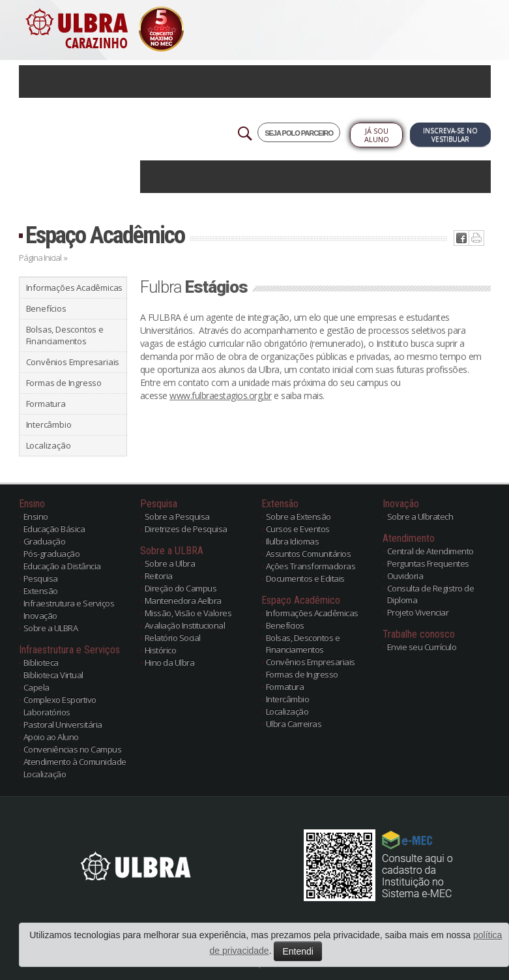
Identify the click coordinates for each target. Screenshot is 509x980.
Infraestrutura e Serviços (69, 603)
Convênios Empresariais (73, 362)
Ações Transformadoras (311, 566)
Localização (49, 445)
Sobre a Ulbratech (420, 516)
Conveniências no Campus (73, 749)
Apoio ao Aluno (51, 737)
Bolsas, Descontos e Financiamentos (65, 335)
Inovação (40, 616)
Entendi (298, 951)
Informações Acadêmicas (75, 288)
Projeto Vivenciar (418, 612)
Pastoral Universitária (63, 724)
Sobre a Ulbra (170, 563)
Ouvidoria (405, 576)
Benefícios (46, 308)
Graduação (45, 541)
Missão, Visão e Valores (188, 613)
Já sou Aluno (377, 135)
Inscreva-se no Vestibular (450, 135)
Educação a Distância (62, 566)
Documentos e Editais (305, 578)
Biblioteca (41, 662)
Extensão (41, 591)
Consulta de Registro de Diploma (431, 594)
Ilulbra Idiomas (293, 541)
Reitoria (159, 576)
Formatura (46, 404)
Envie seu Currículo (422, 647)
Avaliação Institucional (185, 625)
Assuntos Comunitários (309, 554)
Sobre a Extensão (298, 516)
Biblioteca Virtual (53, 675)
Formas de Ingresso (64, 383)
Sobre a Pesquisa (177, 516)
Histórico (161, 650)
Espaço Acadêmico (105, 235)
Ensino (36, 516)
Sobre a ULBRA (51, 628)
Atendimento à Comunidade (75, 762)
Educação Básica (54, 529)
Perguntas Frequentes (428, 563)
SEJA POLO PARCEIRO (299, 133)
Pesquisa (41, 578)
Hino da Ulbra (170, 662)
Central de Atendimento (430, 551)
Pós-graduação (52, 554)
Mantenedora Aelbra (183, 601)
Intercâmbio (49, 424)
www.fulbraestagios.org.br (221, 395)
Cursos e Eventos (298, 529)
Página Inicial (40, 258)
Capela (36, 687)
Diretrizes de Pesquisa (186, 529)
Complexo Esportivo (60, 700)
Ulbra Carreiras (294, 724)
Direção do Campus (181, 588)
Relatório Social (173, 638)
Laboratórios (47, 712)
